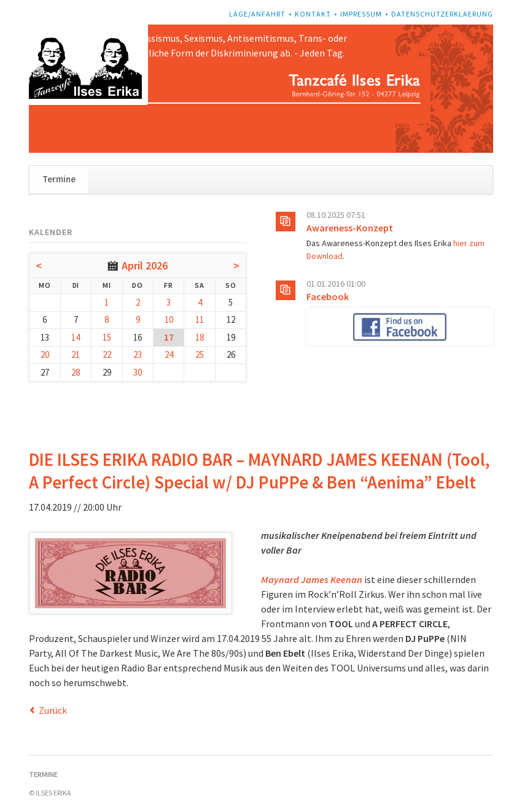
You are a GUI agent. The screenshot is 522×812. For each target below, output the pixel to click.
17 (169, 337)
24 (169, 354)
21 (76, 354)
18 (200, 337)
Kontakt (313, 14)
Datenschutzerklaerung (442, 14)
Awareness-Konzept (350, 228)
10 (169, 319)
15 (107, 337)
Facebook (328, 296)
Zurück (53, 710)
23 (138, 354)
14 (76, 337)
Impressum (361, 14)
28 (76, 372)
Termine (59, 179)
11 (200, 319)
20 (45, 354)
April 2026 (145, 265)
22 (107, 354)
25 (200, 354)
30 (138, 372)
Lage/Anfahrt (257, 14)
